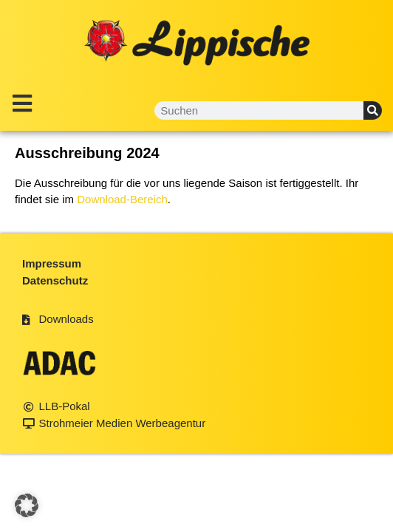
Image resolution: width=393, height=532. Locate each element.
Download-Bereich (122, 199)
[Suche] (373, 110)
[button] (27, 505)
